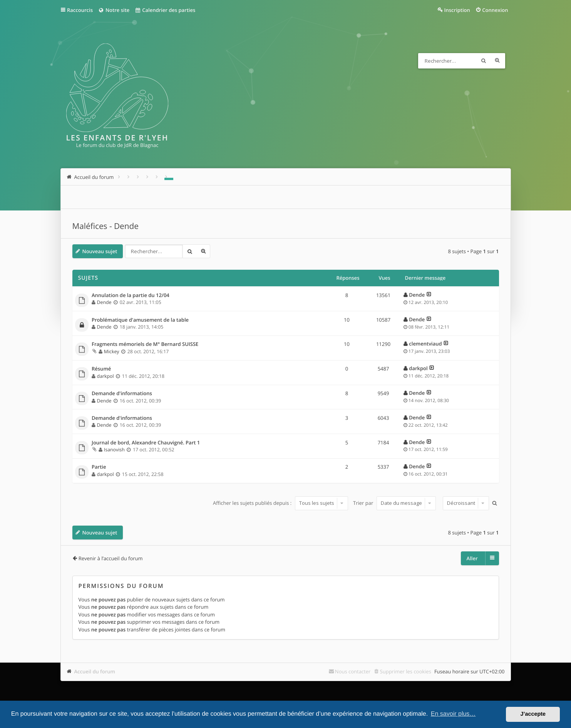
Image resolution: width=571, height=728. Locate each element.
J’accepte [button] (533, 714)
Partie (99, 467)
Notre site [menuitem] (114, 10)
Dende (104, 302)
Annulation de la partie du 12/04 (131, 296)
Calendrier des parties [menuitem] (165, 10)
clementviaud (425, 344)
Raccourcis (80, 10)
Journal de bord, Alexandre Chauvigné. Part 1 (146, 443)
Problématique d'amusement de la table (140, 320)
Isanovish (114, 450)
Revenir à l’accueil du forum (111, 558)
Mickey (112, 351)
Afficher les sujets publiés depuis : (280, 503)
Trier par (394, 503)
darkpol (105, 376)
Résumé (101, 369)
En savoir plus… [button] (453, 714)
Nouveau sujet (100, 251)
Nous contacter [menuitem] (353, 671)
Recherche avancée (497, 61)
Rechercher (484, 61)
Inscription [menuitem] (457, 10)
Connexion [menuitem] (495, 10)
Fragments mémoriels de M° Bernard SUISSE (145, 344)
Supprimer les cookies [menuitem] (406, 671)
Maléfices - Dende (105, 226)
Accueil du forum (95, 671)
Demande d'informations (122, 394)
